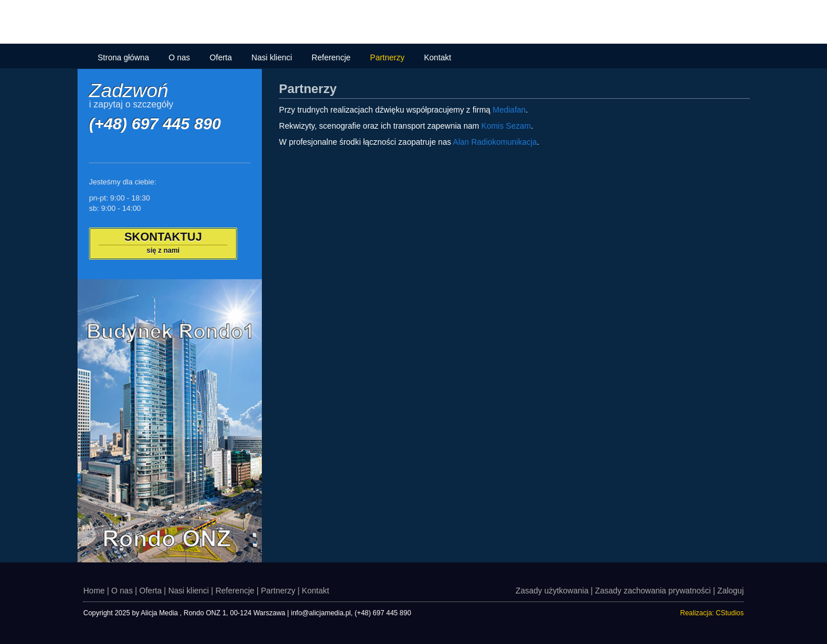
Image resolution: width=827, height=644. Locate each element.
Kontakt (437, 57)
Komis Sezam (506, 126)
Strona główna (123, 57)
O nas (179, 57)
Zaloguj (731, 591)
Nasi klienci (272, 57)
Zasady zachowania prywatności (653, 591)
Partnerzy (387, 57)
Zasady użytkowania (552, 591)
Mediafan (509, 110)
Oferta (221, 57)
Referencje (331, 57)
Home (94, 591)
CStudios (730, 613)
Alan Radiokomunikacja (495, 142)
